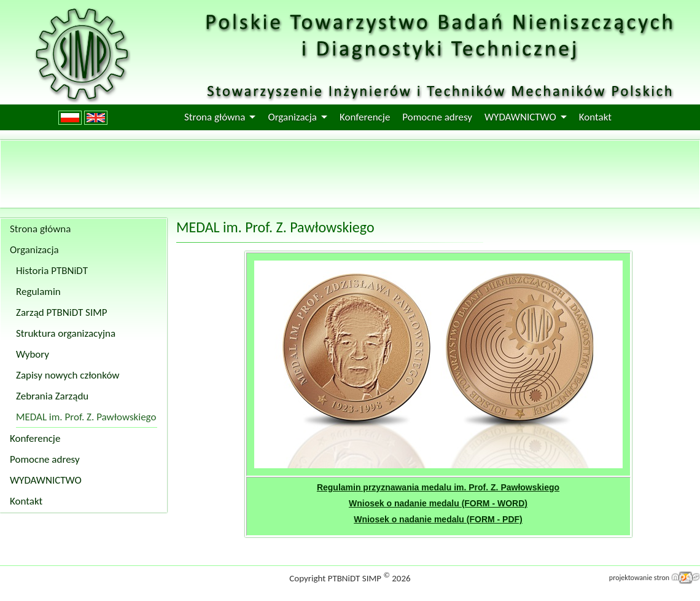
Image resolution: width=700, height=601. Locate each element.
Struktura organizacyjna (66, 333)
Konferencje (365, 117)
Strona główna (215, 117)
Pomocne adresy (437, 117)
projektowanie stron (639, 578)
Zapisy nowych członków (68, 375)
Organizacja (292, 117)
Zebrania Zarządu (52, 396)
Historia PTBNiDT (52, 271)
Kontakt (595, 117)
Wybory (33, 354)
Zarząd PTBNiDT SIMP (62, 312)
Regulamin (38, 292)
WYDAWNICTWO (520, 117)
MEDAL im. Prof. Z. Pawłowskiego (86, 417)
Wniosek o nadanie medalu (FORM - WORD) (438, 503)
